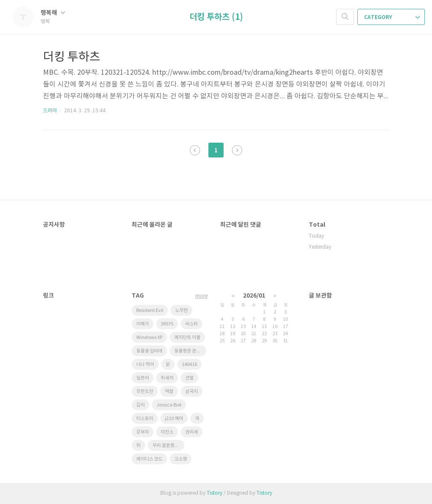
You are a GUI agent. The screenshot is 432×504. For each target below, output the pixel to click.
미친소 (167, 432)
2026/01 (254, 296)
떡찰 (169, 392)
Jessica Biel (169, 405)
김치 (140, 405)
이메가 (143, 324)
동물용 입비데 (149, 351)
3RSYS (167, 324)
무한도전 (145, 392)
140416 (189, 364)
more (201, 296)
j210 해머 (174, 419)
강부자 (143, 432)
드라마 (50, 111)
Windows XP (149, 337)
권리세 (192, 432)
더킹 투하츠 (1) (216, 17)
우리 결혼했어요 (167, 446)
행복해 (53, 13)
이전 (195, 150)
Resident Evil (150, 310)
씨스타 (192, 324)
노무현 (181, 310)
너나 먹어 (145, 364)
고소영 (181, 459)
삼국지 (192, 392)
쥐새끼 (167, 378)
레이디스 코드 (149, 459)
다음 (237, 150)
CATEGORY (392, 17)
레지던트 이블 (187, 337)
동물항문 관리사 (189, 351)
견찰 (189, 378)
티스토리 (145, 419)
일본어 (143, 378)
